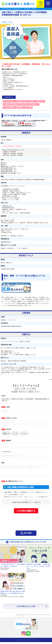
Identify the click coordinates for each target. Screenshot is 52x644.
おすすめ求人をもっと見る (26, 608)
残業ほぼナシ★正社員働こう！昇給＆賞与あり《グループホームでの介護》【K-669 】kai (38, 568)
